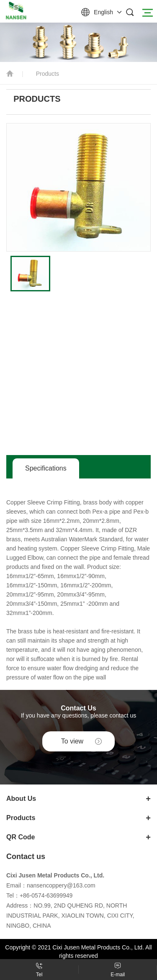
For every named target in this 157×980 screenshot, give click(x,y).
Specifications (46, 468)
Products (48, 74)
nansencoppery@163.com (61, 885)
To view (72, 741)
